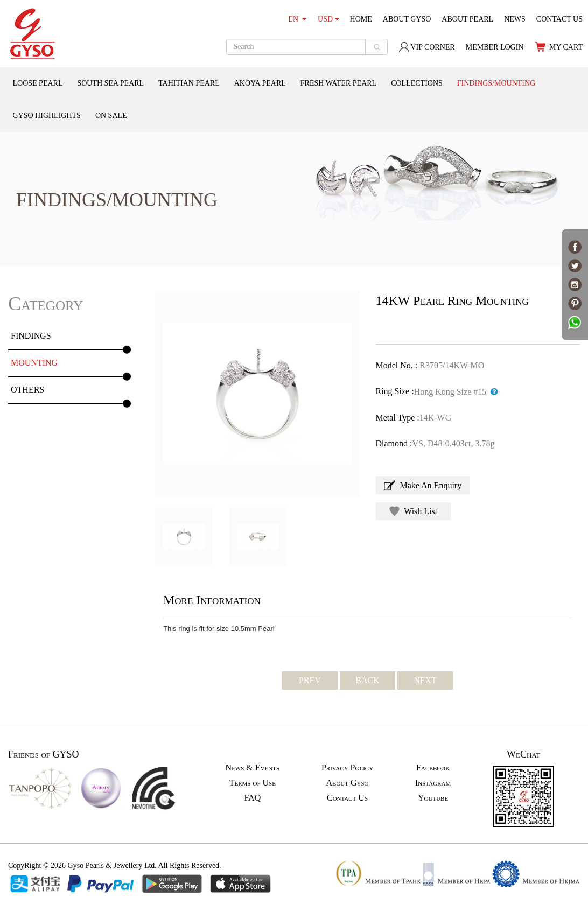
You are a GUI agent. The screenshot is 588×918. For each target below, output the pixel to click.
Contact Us (347, 798)
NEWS (515, 19)
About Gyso (347, 783)
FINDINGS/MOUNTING (496, 83)
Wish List (414, 511)
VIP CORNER (426, 47)
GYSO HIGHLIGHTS (47, 115)
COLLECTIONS (417, 83)
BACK (367, 680)
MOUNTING (34, 363)
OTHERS (27, 390)
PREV (310, 680)
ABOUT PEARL (467, 19)
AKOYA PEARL (260, 83)
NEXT (425, 680)
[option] (257, 394)
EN (297, 19)
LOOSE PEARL (38, 83)
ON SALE (111, 115)
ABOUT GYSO (407, 19)
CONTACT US (559, 19)
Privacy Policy (347, 768)
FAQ (252, 798)
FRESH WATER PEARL (338, 83)
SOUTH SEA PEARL (110, 83)
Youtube (433, 798)
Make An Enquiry (423, 485)
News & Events (253, 768)
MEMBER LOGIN (495, 47)
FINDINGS (31, 336)
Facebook (433, 768)
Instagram (433, 783)
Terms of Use (253, 783)
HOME (361, 19)
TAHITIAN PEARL (189, 83)
